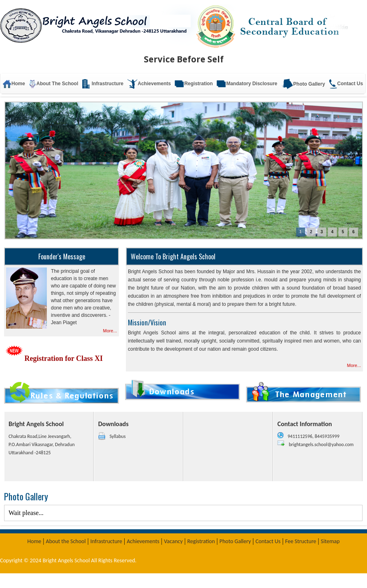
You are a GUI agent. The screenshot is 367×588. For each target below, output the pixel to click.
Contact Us (346, 84)
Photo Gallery (303, 84)
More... (110, 331)
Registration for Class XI (53, 358)
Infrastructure (106, 541)
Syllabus (118, 436)
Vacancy (174, 541)
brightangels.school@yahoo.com (321, 444)
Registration (194, 84)
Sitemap (330, 541)
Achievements (143, 541)
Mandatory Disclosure (247, 84)
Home (34, 541)
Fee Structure (301, 541)
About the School (66, 541)
